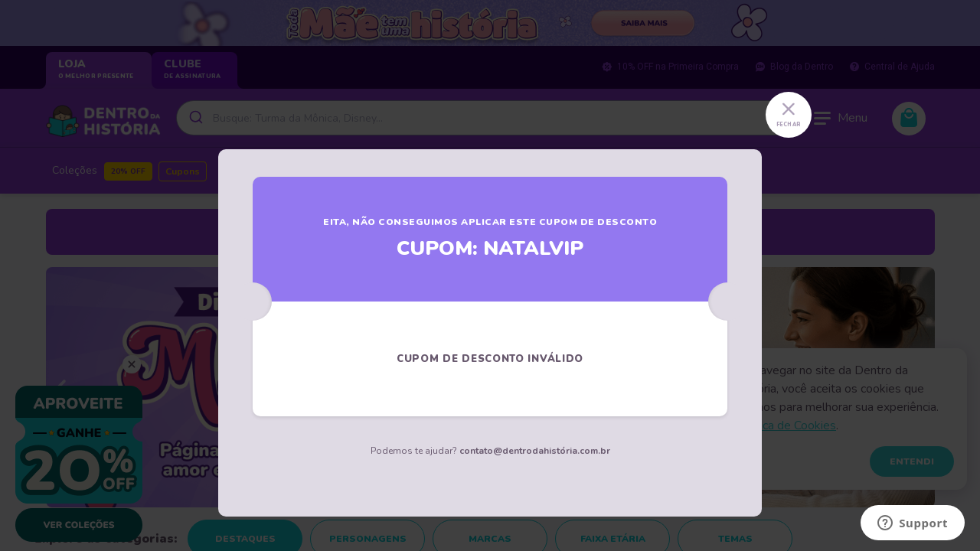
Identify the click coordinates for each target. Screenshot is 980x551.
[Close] (789, 115)
